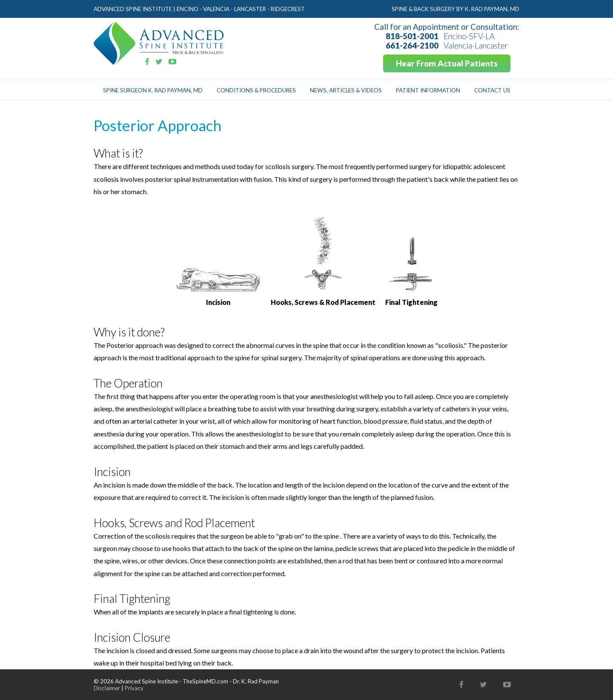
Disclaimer (107, 688)
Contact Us (492, 90)
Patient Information (428, 90)
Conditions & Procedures (256, 90)
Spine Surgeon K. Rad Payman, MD (153, 90)
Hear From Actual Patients (447, 63)
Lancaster (250, 9)
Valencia (216, 9)
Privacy (134, 688)
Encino (188, 9)
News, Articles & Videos (346, 90)
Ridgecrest (288, 9)
